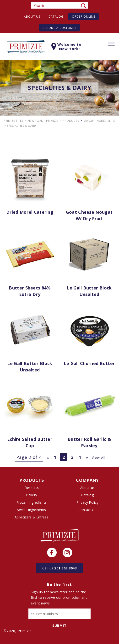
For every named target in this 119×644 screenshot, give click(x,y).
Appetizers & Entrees (32, 517)
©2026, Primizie (18, 631)
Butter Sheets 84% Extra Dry (30, 291)
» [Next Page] (87, 457)
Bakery (32, 495)
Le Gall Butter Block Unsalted (89, 291)
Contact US (87, 510)
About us (32, 17)
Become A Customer (59, 28)
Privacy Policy (87, 502)
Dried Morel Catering (30, 212)
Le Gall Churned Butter (89, 363)
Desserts (32, 488)
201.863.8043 (59, 568)
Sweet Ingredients (31, 510)
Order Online (84, 17)
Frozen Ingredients (32, 502)
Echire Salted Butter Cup (30, 442)
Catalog (56, 17)
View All (99, 458)
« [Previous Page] (48, 457)
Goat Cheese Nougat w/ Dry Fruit (89, 215)
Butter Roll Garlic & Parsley (89, 442)
